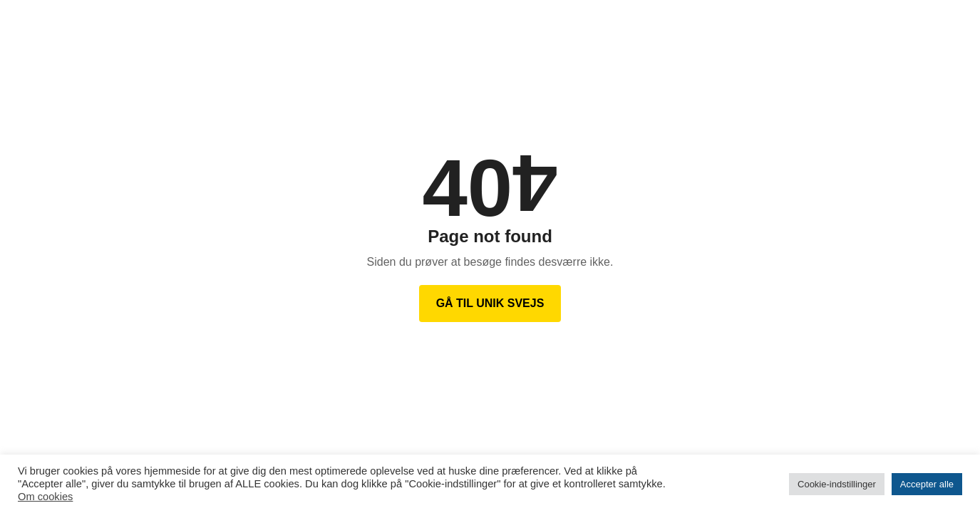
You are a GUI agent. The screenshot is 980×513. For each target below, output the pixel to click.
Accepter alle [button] (927, 484)
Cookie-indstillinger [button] (837, 484)
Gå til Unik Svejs (490, 303)
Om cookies (45, 497)
